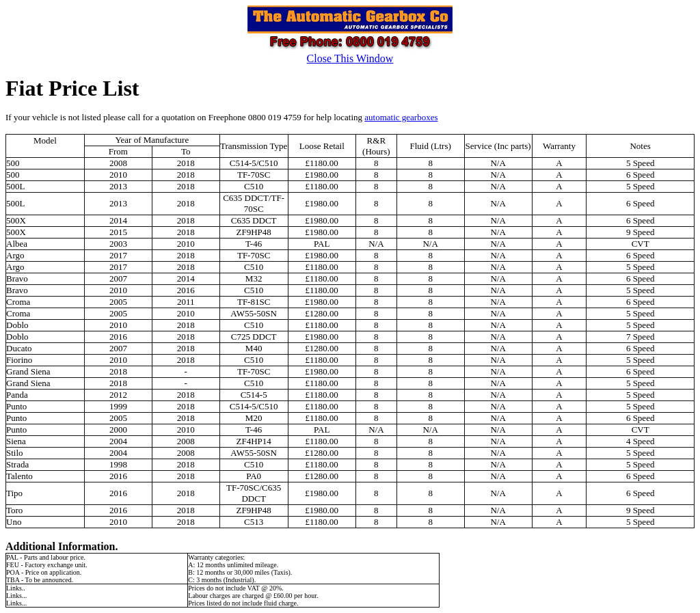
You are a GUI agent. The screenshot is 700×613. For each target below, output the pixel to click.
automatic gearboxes (401, 117)
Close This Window (350, 58)
